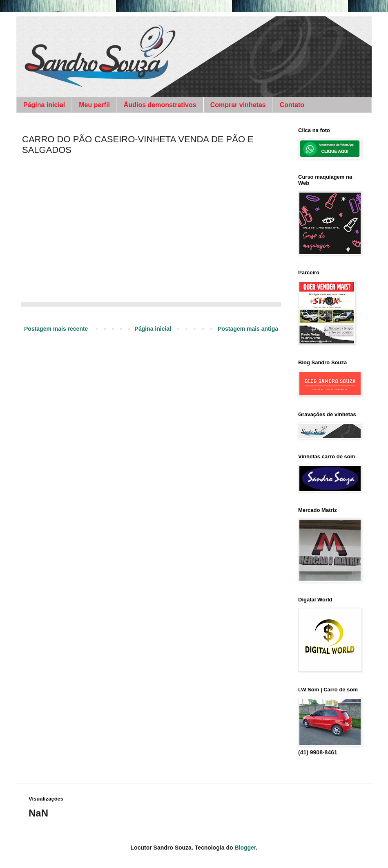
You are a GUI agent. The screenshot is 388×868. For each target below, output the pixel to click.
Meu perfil (94, 105)
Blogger (245, 848)
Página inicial (44, 105)
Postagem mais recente (56, 329)
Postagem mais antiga (248, 329)
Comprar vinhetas (238, 105)
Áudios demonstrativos (160, 105)
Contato (292, 105)
